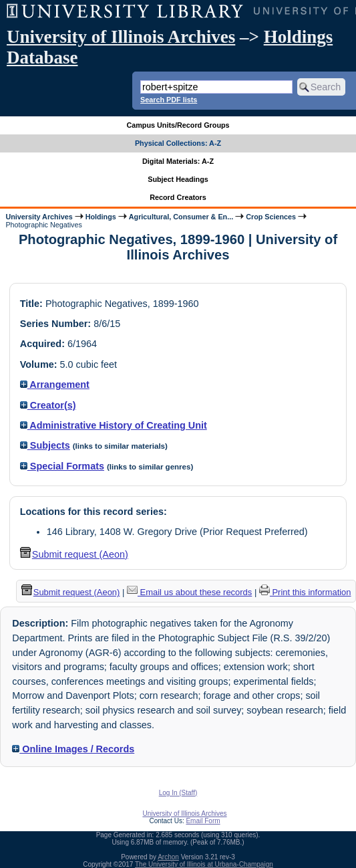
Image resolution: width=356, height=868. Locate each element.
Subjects (45, 445)
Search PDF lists (169, 100)
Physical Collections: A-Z (178, 143)
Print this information (305, 592)
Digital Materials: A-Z (178, 161)
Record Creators (178, 197)
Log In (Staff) (178, 793)
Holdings (101, 217)
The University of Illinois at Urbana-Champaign (204, 864)
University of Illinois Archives (121, 37)
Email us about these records (189, 592)
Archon (168, 857)
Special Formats (62, 466)
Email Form (203, 821)
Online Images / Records (73, 749)
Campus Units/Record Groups (178, 125)
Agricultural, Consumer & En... (181, 217)
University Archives (39, 217)
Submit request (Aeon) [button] (74, 554)
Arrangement (55, 385)
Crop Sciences (271, 217)
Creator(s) (48, 405)
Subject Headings (178, 179)
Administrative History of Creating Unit (114, 425)
